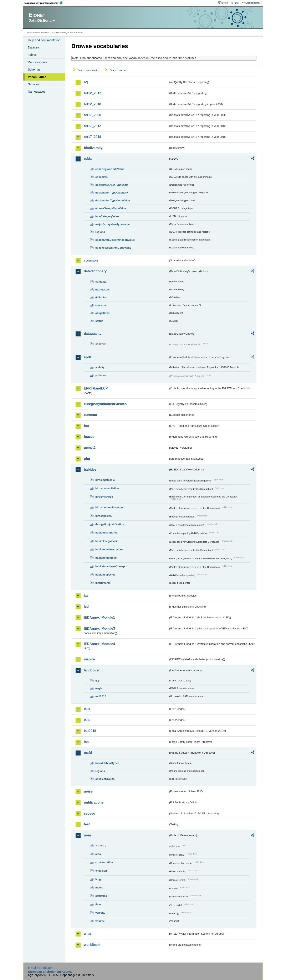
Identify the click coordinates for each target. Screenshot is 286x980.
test (87, 824)
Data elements (38, 62)
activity (100, 367)
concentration (104, 862)
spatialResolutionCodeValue (113, 248)
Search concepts (118, 70)
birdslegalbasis (105, 480)
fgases (89, 437)
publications (94, 802)
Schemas (34, 69)
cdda (88, 159)
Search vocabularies (88, 70)
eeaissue (101, 305)
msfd (88, 753)
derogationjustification (110, 524)
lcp (86, 742)
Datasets (34, 47)
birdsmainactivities (107, 488)
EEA (45, 3)
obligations (102, 313)
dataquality (93, 334)
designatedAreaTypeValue (112, 185)
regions (100, 232)
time (98, 904)
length (99, 879)
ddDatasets (103, 290)
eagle (99, 688)
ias (86, 596)
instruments (103, 583)
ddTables (101, 297)
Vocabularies (37, 77)
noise (88, 791)
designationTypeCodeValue (113, 200)
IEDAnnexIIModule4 (99, 644)
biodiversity (93, 148)
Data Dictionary (59, 32)
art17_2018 (93, 137)
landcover (92, 670)
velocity (100, 913)
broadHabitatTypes (107, 763)
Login (225, 3)
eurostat (90, 415)
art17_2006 (93, 115)
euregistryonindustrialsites (105, 404)
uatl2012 (101, 696)
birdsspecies (103, 516)
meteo (99, 888)
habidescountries (106, 533)
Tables (32, 55)
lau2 (87, 720)
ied (86, 607)
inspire (89, 659)
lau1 (87, 709)
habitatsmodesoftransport (112, 566)
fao (86, 426)
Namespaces (37, 92)
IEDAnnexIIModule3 (99, 628)
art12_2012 (93, 93)
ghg (87, 459)
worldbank (92, 945)
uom (87, 835)
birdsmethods (104, 497)
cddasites (101, 177)
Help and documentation (44, 40)
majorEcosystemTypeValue (113, 224)
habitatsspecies (105, 575)
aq (86, 82)
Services (34, 84)
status (99, 321)
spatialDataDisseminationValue (115, 240)
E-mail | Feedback (40, 968)
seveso (90, 813)
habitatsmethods (106, 558)
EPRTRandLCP (96, 388)
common (91, 260)
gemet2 (90, 448)
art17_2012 (93, 126)
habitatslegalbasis (107, 541)
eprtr (88, 357)
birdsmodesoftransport (110, 507)
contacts (101, 282)
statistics (101, 896)
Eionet (44, 32)
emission (101, 871)
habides (90, 470)
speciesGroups (105, 779)
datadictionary (95, 271)
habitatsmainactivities (109, 549)
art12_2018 (93, 104)
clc (97, 681)
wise (88, 934)
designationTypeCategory (112, 193)
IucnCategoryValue (107, 216)
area (98, 854)
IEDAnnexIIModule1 (99, 617)
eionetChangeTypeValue (111, 208)
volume (100, 921)
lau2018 (90, 731)
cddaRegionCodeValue (110, 169)
